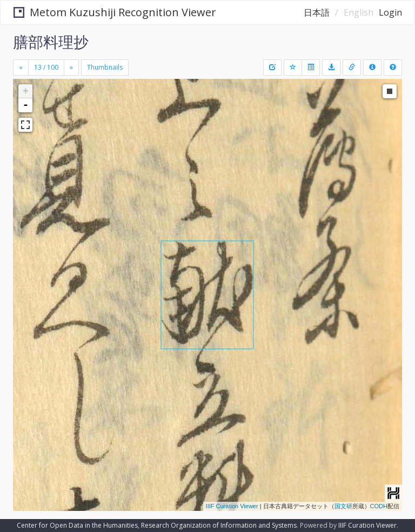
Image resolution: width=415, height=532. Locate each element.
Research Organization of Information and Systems (219, 525)
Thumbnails (105, 67)
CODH (379, 506)
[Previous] (21, 68)
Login (390, 12)
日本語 (317, 12)
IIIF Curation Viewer (232, 506)
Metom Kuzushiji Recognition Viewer (115, 12)
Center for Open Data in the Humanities (77, 525)
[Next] (71, 68)
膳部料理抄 (51, 42)
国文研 (343, 506)
